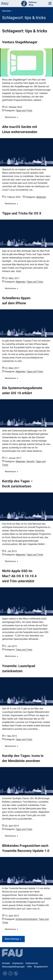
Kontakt (6, 963)
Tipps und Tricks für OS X (22, 213)
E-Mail (5, 973)
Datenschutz (32, 963)
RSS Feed (10, 973)
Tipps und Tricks (24, 110)
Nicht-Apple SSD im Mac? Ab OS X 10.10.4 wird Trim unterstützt (19, 576)
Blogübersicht (41, 967)
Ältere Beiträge (12, 939)
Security (30, 461)
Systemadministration (27, 919)
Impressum (18, 963)
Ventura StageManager (20, 42)
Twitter (16, 973)
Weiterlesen (10, 117)
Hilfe (29, 967)
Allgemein (41, 197)
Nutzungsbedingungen (13, 967)
